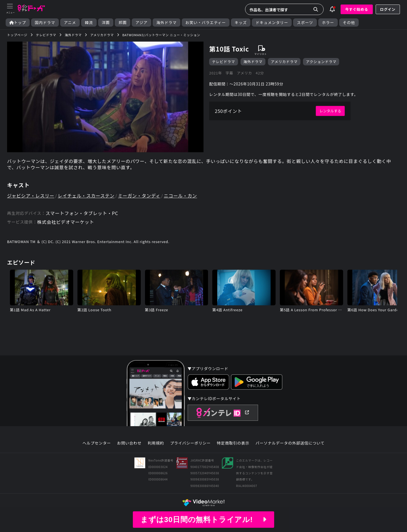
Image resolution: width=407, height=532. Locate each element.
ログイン (388, 9)
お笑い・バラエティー (206, 22)
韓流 (89, 22)
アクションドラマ (321, 62)
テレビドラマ (224, 62)
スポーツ (305, 22)
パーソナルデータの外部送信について (290, 443)
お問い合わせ (129, 443)
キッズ (241, 22)
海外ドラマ (166, 22)
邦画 (123, 22)
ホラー (328, 22)
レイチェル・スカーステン (86, 196)
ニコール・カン (181, 196)
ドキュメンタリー (272, 22)
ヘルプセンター (97, 443)
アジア (141, 22)
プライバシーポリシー (190, 443)
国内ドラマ (45, 22)
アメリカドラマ (284, 62)
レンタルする (330, 111)
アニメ (70, 22)
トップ (18, 22)
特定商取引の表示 (233, 443)
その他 (349, 22)
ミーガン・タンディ (139, 196)
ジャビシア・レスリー (31, 196)
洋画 (106, 22)
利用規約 (156, 443)
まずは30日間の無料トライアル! (203, 520)
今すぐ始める (357, 9)
